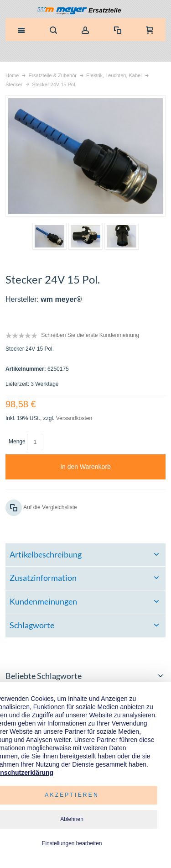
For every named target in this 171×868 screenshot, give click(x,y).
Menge (17, 442)
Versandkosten (74, 418)
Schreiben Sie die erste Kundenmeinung (90, 335)
